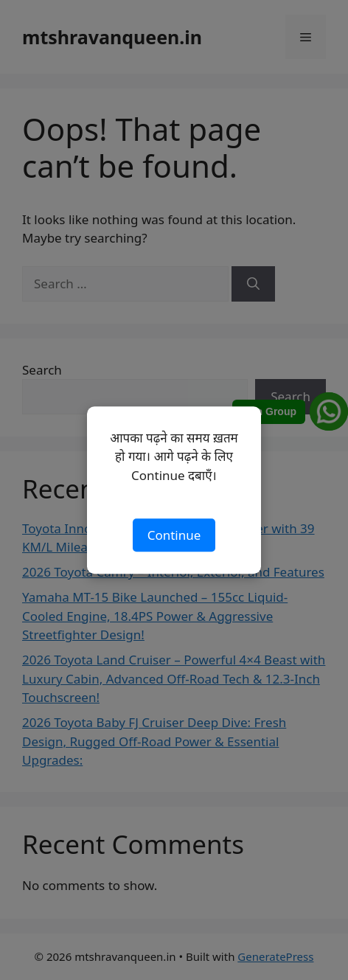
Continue (174, 535)
